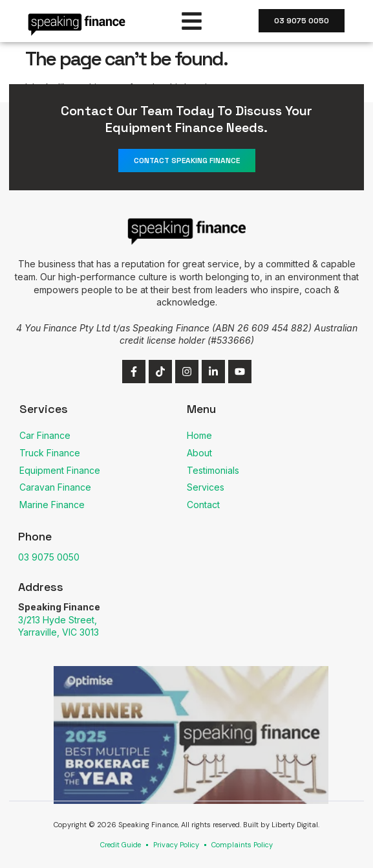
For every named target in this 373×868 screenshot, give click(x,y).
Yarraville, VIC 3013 (59, 632)
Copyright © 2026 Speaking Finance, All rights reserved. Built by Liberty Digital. (186, 825)
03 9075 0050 (49, 557)
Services (44, 409)
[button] (192, 21)
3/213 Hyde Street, (58, 620)
